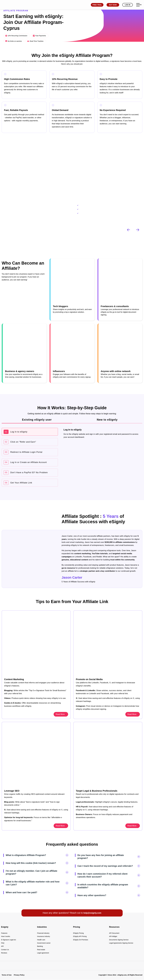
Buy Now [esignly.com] (112, 5)
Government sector (44, 943)
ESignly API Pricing (80, 936)
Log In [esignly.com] (127, 5)
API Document (114, 932)
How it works (6, 936)
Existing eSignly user (37, 420)
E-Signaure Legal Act (9, 940)
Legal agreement (43, 954)
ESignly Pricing (78, 932)
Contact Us (5, 950)
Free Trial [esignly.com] (96, 5)
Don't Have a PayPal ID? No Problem (26, 473)
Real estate (41, 950)
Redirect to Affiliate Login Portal (23, 452)
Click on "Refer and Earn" (20, 442)
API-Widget (113, 936)
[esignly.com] (3, 5)
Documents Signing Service (119, 940)
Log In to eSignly (15, 432)
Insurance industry (44, 936)
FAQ (3, 943)
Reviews (4, 954)
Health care (41, 940)
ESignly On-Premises (81, 940)
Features (4, 932)
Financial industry (43, 932)
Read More (132, 714)
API (2, 947)
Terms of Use (7, 976)
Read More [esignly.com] (60, 714)
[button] (138, 230)
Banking (40, 947)
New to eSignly (107, 420)
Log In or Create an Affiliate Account (25, 462)
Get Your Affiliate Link (18, 483)
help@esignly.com (92, 912)
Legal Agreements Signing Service (121, 943)
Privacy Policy (19, 976)
